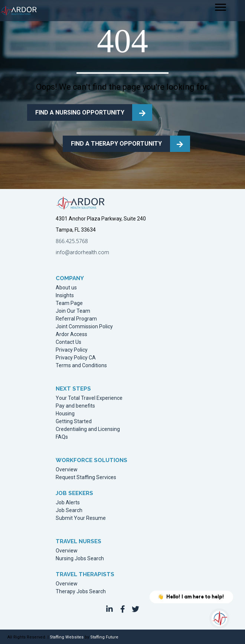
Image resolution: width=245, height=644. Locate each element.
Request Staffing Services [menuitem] (86, 477)
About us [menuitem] (66, 288)
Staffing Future (104, 637)
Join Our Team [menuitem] (73, 311)
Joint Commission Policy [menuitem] (84, 327)
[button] (110, 609)
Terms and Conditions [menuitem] (81, 366)
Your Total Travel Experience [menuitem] (89, 398)
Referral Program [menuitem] (76, 319)
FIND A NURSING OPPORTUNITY (80, 112)
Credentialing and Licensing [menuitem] (88, 429)
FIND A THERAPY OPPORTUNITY (116, 144)
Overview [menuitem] (67, 470)
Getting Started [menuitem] (74, 421)
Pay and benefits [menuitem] (75, 406)
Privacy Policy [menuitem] (72, 350)
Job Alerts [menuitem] (68, 503)
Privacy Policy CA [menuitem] (76, 358)
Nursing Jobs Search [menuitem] (80, 559)
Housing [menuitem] (65, 414)
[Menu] (220, 7)
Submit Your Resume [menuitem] (81, 518)
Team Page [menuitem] (69, 303)
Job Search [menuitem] (69, 510)
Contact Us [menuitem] (68, 342)
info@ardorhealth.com (82, 252)
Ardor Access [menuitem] (71, 334)
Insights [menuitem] (65, 296)
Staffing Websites (67, 637)
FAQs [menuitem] (62, 437)
